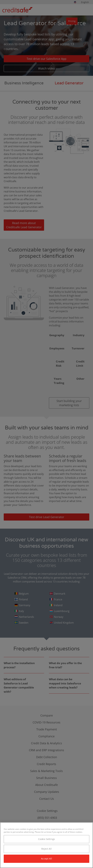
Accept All (46, 859)
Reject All (46, 849)
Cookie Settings (46, 839)
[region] (46, 845)
